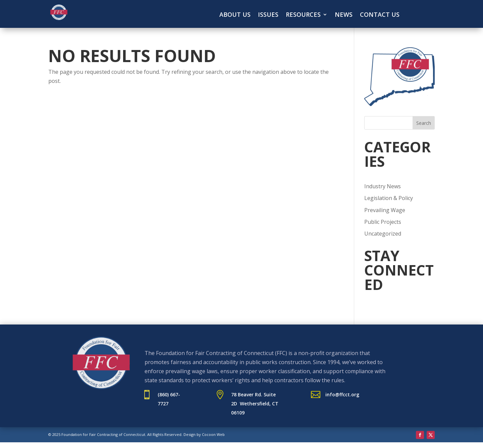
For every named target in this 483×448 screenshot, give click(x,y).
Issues (268, 15)
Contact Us (380, 15)
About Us (235, 15)
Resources (303, 15)
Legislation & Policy (389, 198)
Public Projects (383, 222)
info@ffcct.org (342, 394)
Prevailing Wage (385, 210)
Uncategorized (383, 234)
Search (424, 123)
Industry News (383, 186)
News (344, 15)
